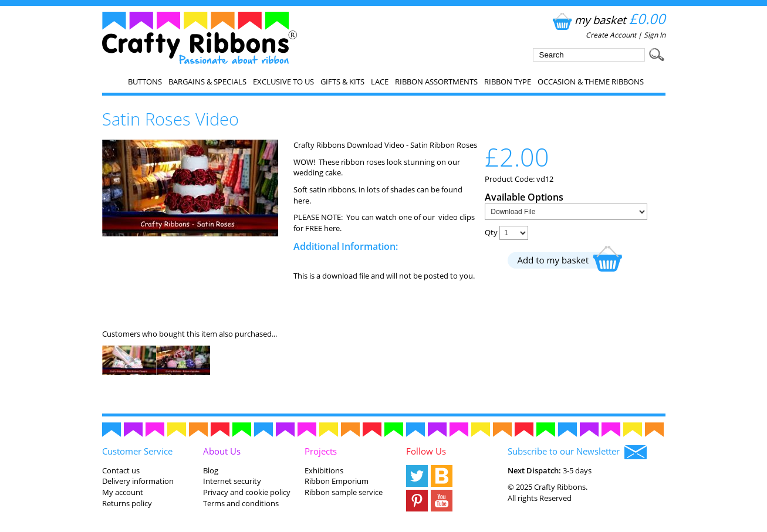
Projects (321, 451)
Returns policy (127, 503)
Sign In (655, 35)
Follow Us (426, 451)
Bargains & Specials (207, 82)
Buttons (145, 82)
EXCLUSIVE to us (283, 82)
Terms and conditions (241, 503)
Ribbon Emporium (337, 481)
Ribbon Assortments (436, 82)
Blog (211, 470)
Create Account (611, 35)
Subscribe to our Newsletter (577, 452)
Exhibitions (324, 470)
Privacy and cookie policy (247, 492)
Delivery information (138, 481)
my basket (608, 20)
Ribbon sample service (344, 492)
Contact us (121, 470)
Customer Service (137, 451)
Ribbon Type (508, 82)
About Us (222, 451)
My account (123, 492)
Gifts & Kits (342, 82)
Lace (380, 82)
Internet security (232, 481)
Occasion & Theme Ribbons (591, 82)
